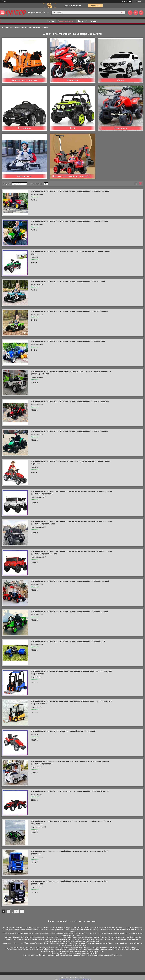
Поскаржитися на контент (67, 979)
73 (16, 911)
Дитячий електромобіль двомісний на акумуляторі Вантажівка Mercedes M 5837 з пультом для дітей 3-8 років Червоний (72, 553)
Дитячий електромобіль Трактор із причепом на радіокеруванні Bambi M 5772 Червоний (70, 791)
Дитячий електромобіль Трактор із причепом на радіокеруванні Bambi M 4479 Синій (68, 341)
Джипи (121, 80)
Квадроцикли (121, 128)
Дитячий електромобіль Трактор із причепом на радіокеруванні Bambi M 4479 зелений (69, 221)
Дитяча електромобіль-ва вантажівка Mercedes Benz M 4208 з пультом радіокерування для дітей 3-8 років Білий (70, 763)
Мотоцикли (72, 80)
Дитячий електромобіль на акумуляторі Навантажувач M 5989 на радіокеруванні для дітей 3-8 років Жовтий (72, 703)
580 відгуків (127, 1)
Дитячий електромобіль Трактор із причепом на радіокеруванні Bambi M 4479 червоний (70, 191)
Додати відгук (141, 13)
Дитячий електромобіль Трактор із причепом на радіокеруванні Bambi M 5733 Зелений (69, 311)
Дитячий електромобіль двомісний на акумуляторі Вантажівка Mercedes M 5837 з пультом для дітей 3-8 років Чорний (72, 523)
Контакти (94, 21)
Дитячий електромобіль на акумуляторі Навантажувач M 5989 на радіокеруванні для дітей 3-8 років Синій (72, 673)
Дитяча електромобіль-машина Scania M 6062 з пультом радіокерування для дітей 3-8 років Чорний (70, 882)
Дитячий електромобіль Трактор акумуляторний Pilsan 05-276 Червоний (63, 731)
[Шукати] (122, 13)
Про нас (81, 21)
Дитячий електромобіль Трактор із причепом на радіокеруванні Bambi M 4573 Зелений (69, 431)
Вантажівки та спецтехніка (24, 80)
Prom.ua (82, 977)
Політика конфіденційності (83, 979)
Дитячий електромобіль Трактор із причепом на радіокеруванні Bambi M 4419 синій (68, 641)
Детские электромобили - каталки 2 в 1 (72, 176)
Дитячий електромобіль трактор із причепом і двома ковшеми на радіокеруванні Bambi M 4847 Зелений (71, 822)
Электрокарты (24, 176)
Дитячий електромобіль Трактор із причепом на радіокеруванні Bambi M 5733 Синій (68, 281)
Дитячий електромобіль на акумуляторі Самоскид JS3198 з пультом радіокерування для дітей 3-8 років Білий (71, 373)
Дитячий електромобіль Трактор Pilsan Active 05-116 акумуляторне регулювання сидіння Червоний (71, 463)
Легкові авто (24, 128)
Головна (51, 21)
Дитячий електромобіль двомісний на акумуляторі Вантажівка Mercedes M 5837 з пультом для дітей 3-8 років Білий (72, 493)
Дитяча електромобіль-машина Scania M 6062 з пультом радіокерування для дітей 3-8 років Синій (70, 852)
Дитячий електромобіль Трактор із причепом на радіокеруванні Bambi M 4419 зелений (69, 611)
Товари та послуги (65, 21)
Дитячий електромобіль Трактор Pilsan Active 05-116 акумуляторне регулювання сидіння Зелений (71, 253)
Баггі (72, 128)
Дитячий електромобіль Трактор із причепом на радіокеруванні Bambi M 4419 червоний (70, 581)
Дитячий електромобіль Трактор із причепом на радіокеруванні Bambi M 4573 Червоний (70, 401)
